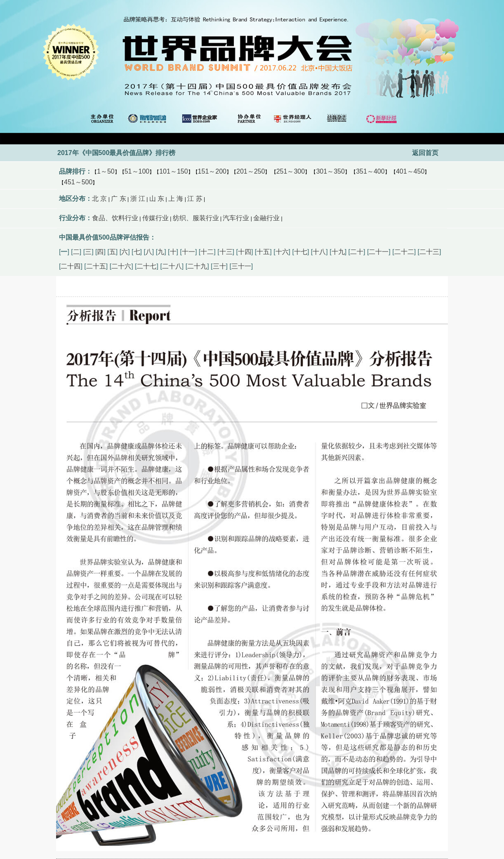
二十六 (121, 266)
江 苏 (195, 199)
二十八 (172, 266)
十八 (319, 252)
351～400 (370, 171)
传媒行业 (155, 218)
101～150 (173, 171)
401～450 (410, 171)
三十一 (241, 266)
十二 (207, 252)
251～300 (291, 171)
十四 (245, 252)
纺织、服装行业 (196, 218)
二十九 (197, 266)
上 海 (176, 199)
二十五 (96, 266)
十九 (338, 252)
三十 (219, 266)
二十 (357, 252)
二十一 (379, 252)
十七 (301, 252)
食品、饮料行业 (115, 218)
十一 (188, 252)
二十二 (404, 252)
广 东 (118, 199)
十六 (282, 252)
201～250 (251, 171)
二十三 (429, 252)
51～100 (137, 171)
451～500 (78, 182)
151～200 (212, 171)
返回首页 (425, 153)
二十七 (146, 266)
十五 (263, 252)
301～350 (330, 171)
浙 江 (138, 199)
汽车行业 (236, 218)
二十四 (71, 266)
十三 (226, 252)
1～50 (106, 171)
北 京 (99, 199)
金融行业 (266, 218)
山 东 (157, 199)
